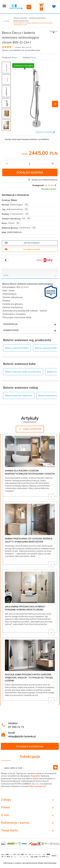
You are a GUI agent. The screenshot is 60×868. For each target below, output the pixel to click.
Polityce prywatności (37, 786)
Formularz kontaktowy (30, 746)
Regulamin (36, 776)
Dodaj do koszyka (30, 172)
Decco (33, 57)
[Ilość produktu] (30, 164)
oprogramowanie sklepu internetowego (39, 863)
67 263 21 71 (16, 727)
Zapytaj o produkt (22, 243)
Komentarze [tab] (11, 330)
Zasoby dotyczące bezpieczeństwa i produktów (27, 139)
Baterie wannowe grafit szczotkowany (23, 372)
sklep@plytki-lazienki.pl (22, 736)
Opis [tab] (6, 275)
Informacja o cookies (12, 863)
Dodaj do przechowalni (43, 180)
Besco (15, 57)
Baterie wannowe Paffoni (17, 348)
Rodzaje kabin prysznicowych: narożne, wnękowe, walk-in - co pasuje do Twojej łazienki (29, 678)
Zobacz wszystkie (30, 429)
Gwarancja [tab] (10, 324)
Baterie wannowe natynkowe (19, 395)
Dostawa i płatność (22, 249)
